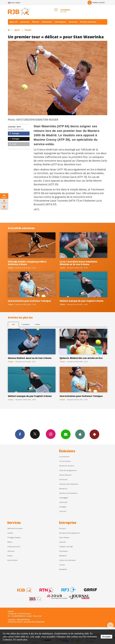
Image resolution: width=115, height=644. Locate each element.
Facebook (20, 434)
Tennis (28, 30)
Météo (10, 542)
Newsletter (63, 569)
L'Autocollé (63, 502)
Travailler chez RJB (66, 547)
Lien (13, 144)
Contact (62, 565)
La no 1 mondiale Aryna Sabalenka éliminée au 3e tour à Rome (78, 263)
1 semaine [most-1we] (25, 324)
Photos (36, 22)
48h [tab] (13, 324)
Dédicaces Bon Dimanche (69, 484)
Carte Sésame (64, 537)
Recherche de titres (67, 466)
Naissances (63, 489)
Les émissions (64, 457)
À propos (63, 528)
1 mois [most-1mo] (37, 324)
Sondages (63, 507)
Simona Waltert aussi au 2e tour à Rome (30, 358)
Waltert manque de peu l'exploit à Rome (82, 301)
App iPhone (80, 434)
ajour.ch (13, 22)
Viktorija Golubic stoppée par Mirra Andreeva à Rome (27, 263)
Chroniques (60, 22)
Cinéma (10, 533)
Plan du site (37, 616)
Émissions (47, 22)
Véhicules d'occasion (15, 528)
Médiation (63, 556)
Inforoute (11, 551)
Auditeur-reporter (96, 3)
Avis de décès (12, 560)
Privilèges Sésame (14, 537)
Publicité (62, 542)
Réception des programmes (70, 533)
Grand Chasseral (65, 475)
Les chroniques (65, 461)
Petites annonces (14, 547)
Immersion (63, 479)
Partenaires (64, 551)
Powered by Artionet (15, 622)
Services (73, 22)
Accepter (107, 637)
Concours (63, 511)
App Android (94, 434)
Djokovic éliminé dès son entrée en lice (81, 358)
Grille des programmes (68, 470)
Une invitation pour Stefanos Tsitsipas (29, 301)
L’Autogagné (64, 498)
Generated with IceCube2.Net (34, 622)
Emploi (10, 556)
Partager (14, 133)
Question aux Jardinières (68, 493)
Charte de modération (68, 560)
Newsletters (66, 434)
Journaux (25, 22)
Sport (17, 30)
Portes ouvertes (88, 22)
